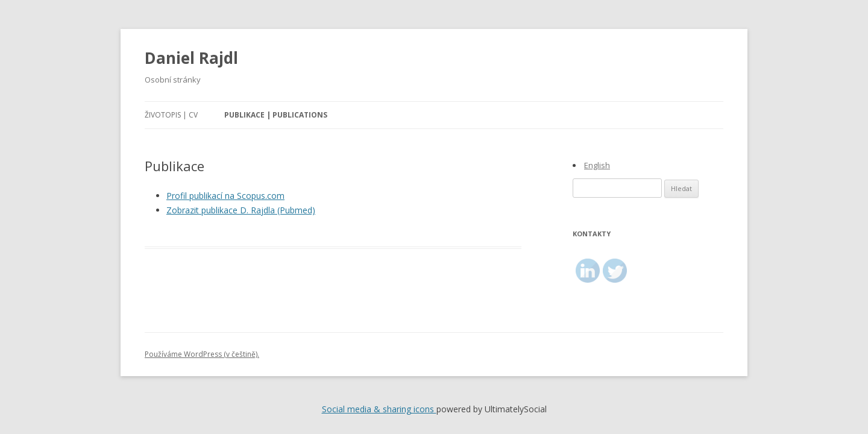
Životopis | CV (171, 115)
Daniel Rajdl (191, 58)
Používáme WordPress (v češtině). (202, 354)
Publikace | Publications (276, 115)
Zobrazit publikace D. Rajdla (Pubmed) (241, 210)
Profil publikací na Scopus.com (225, 196)
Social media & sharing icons (379, 409)
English (597, 165)
